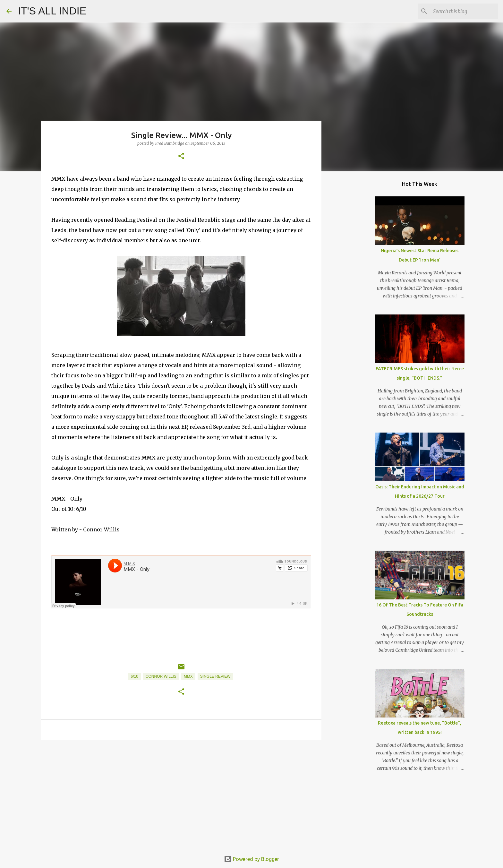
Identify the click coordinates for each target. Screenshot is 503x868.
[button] (181, 156)
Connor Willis (161, 676)
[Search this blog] (464, 11)
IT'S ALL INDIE (52, 11)
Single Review (215, 676)
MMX (188, 676)
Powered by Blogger (251, 859)
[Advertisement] (181, 795)
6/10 (134, 676)
